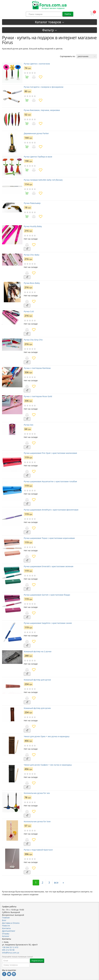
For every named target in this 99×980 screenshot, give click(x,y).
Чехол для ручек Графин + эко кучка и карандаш (48, 765)
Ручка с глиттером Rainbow (37, 368)
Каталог (6, 936)
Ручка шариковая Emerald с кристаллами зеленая (49, 566)
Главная (6, 918)
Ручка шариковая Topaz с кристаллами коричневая (49, 538)
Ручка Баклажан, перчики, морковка (42, 110)
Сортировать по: (68, 56)
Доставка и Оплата (11, 923)
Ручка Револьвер (32, 203)
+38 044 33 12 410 (10, 947)
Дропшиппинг (9, 931)
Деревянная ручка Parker (36, 133)
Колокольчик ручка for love (37, 821)
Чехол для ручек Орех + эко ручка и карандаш (47, 736)
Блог (4, 920)
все (56, 882)
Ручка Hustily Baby (33, 226)
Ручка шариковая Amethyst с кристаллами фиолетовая (51, 510)
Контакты (6, 928)
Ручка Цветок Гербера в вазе (38, 157)
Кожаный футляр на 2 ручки (38, 651)
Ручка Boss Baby (32, 283)
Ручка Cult (29, 311)
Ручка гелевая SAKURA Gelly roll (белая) (43, 180)
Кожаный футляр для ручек (37, 708)
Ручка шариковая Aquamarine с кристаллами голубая (50, 481)
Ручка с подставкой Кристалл (38, 850)
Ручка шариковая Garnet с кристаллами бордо (47, 595)
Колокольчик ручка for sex (37, 793)
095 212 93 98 (8, 950)
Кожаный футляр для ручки (37, 680)
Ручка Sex (29, 425)
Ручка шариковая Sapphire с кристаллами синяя (48, 623)
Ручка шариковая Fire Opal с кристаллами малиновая (50, 453)
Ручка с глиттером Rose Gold (38, 396)
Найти (68, 14)
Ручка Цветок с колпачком (37, 64)
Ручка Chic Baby (32, 255)
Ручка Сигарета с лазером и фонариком (44, 87)
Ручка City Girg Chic (33, 340)
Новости (6, 926)
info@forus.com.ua (11, 953)
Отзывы (6, 934)
